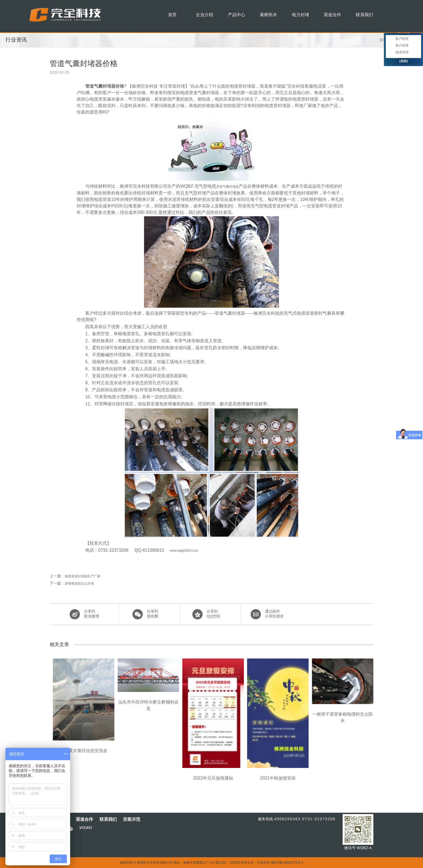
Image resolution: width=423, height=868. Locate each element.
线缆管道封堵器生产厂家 (83, 576)
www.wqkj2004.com (184, 551)
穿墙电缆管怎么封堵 (79, 584)
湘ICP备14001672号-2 (287, 863)
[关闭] (404, 61)
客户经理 (402, 39)
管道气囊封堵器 (227, 187)
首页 (383, 40)
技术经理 (402, 52)
